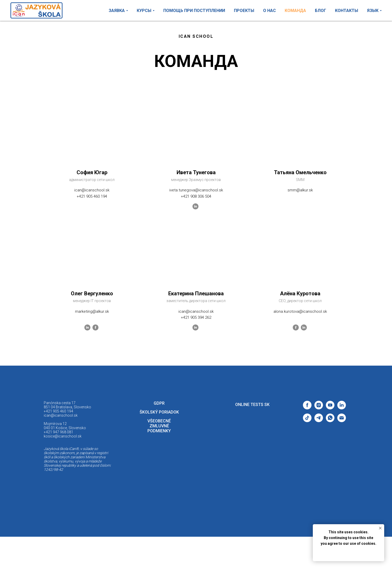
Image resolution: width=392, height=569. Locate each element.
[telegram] (319, 421)
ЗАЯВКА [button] (117, 11)
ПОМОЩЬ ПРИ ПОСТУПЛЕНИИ (194, 11)
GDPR (159, 403)
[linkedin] (342, 408)
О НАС (269, 11)
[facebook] (307, 408)
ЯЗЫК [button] (373, 11)
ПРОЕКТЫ (244, 11)
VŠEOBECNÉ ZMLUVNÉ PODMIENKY (159, 426)
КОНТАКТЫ (347, 11)
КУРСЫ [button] (144, 11)
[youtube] (330, 408)
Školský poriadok (159, 412)
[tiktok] (307, 421)
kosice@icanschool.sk (63, 436)
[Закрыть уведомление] (380, 528)
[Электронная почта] (342, 421)
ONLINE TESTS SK (252, 405)
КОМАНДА (295, 11)
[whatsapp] (330, 421)
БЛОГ (321, 11)
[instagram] (319, 408)
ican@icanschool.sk (61, 415)
